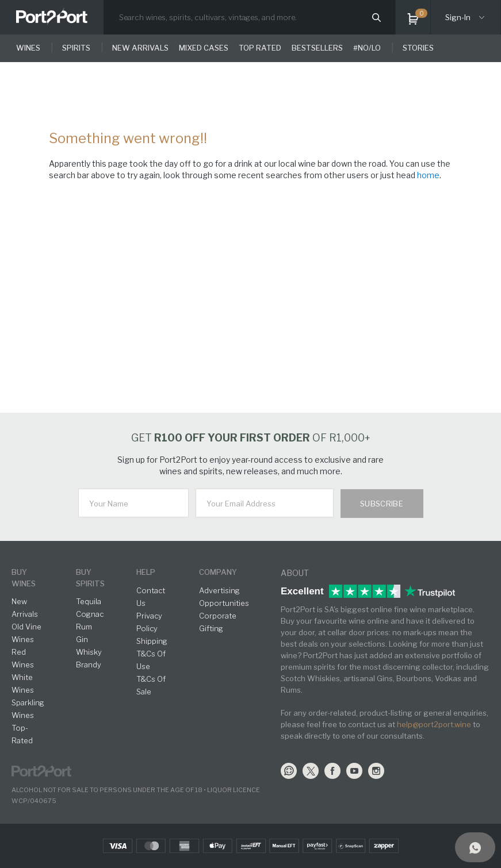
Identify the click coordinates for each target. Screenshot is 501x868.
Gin (82, 639)
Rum (84, 627)
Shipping (152, 641)
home (428, 175)
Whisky (89, 652)
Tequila (89, 601)
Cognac (90, 614)
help (146, 572)
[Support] (475, 847)
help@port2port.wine (434, 724)
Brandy (89, 665)
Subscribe (382, 504)
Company (218, 572)
